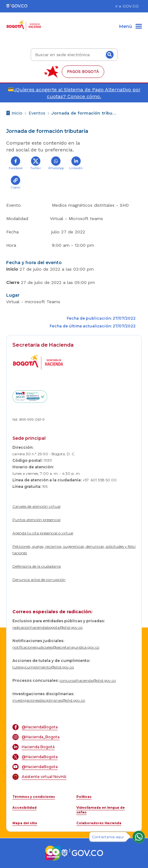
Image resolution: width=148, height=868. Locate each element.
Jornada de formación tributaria (84, 113)
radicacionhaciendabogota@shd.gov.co (47, 627)
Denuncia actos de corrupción (39, 580)
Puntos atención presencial (36, 520)
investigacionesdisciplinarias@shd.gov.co (49, 700)
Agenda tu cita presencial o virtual (43, 533)
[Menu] (130, 27)
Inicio (14, 114)
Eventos (37, 113)
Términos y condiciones (34, 797)
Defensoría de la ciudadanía (37, 566)
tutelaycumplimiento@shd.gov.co (43, 667)
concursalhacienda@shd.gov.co (88, 680)
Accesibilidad (25, 808)
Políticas (84, 797)
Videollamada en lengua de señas (101, 810)
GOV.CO (131, 6)
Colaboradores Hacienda (99, 823)
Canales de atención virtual (36, 506)
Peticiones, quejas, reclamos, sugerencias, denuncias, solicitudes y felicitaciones (74, 550)
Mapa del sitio (25, 823)
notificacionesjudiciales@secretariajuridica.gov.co (56, 647)
